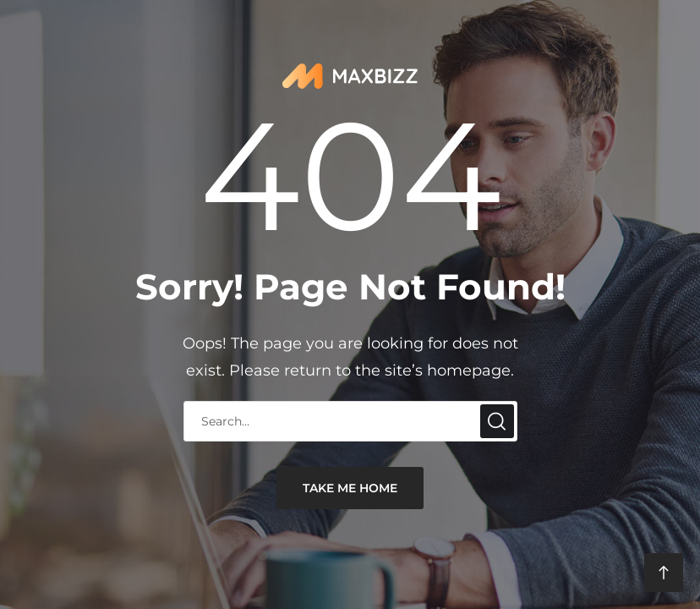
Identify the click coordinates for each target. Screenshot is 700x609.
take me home (350, 488)
